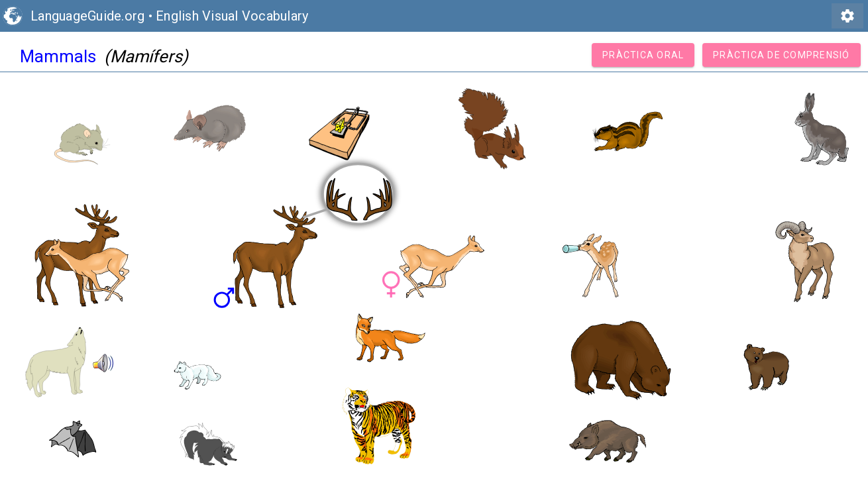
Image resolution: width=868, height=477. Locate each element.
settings (847, 16)
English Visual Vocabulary (232, 16)
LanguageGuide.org (87, 16)
